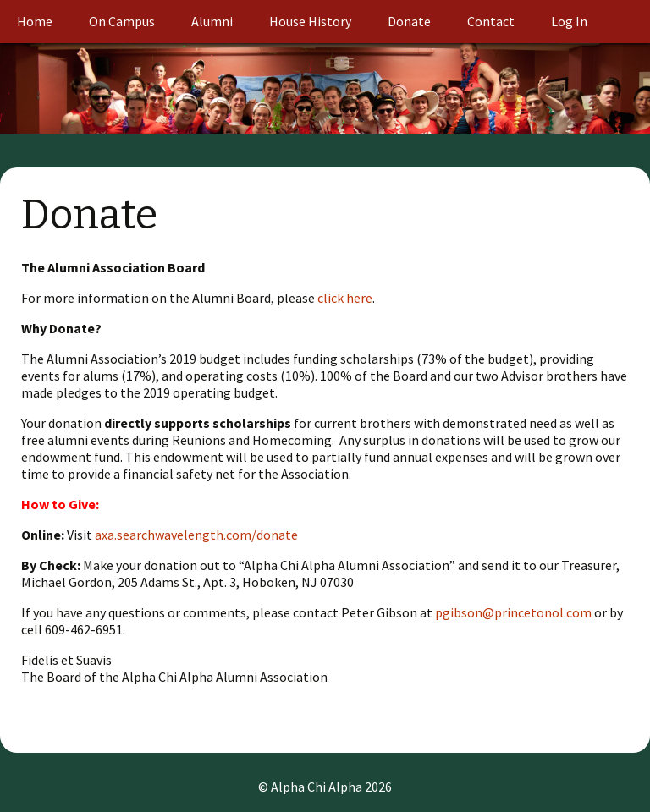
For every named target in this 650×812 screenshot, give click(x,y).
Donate (409, 21)
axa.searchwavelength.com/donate (196, 535)
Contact (491, 21)
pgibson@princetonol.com (513, 612)
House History (310, 21)
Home (35, 21)
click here (345, 298)
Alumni (212, 21)
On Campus (122, 21)
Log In (569, 21)
